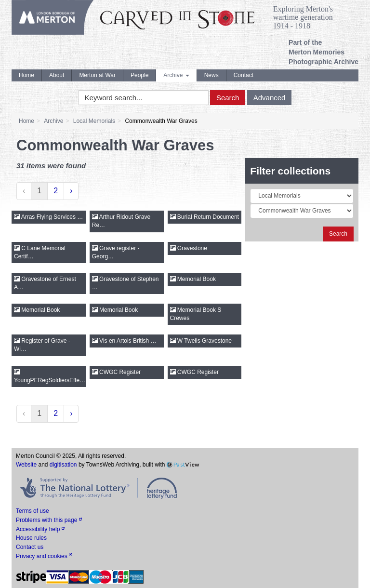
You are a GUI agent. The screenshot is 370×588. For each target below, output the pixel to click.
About (57, 75)
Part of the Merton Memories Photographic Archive (324, 52)
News (211, 75)
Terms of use (33, 511)
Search (228, 98)
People (139, 75)
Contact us (30, 547)
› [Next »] (71, 191)
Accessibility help (40, 529)
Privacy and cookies (44, 556)
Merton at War (97, 75)
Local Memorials (94, 121)
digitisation (63, 465)
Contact (244, 75)
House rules (31, 538)
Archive (176, 75)
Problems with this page (49, 520)
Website (26, 465)
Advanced (270, 98)
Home (26, 75)
